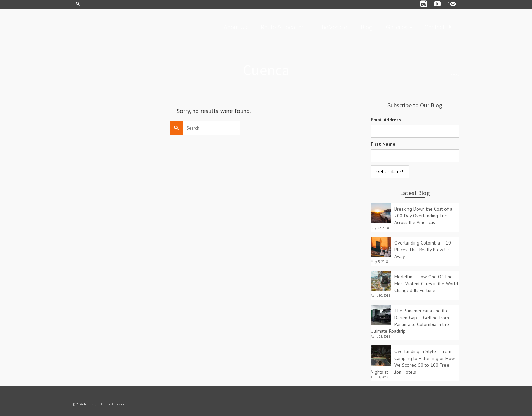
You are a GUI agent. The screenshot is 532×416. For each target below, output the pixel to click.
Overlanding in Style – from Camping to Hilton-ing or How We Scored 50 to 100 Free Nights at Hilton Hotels (413, 362)
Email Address (386, 120)
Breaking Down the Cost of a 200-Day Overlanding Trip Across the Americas (423, 216)
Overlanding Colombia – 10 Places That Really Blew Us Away (423, 250)
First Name (383, 144)
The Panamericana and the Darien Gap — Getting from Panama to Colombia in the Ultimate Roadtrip (410, 321)
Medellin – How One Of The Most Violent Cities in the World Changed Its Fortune (426, 284)
